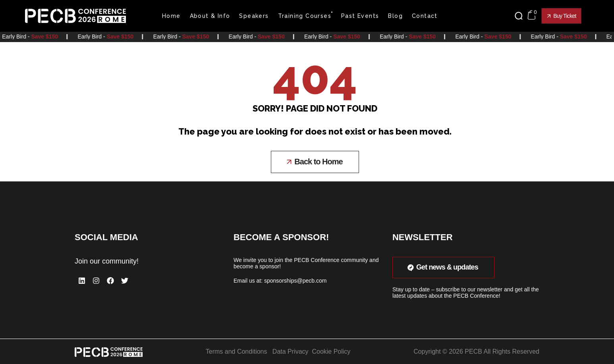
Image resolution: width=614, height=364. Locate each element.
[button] (521, 16)
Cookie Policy (331, 351)
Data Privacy (291, 351)
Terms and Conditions (237, 351)
